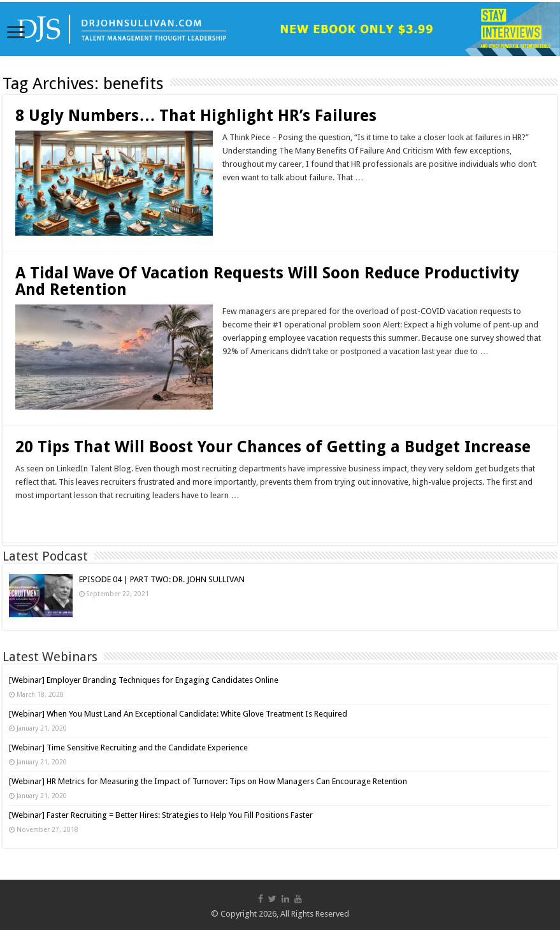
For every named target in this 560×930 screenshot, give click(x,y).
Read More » (250, 200)
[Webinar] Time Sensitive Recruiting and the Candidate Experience (128, 748)
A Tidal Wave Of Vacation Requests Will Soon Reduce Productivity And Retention (267, 281)
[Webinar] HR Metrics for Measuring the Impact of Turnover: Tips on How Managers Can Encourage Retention (208, 781)
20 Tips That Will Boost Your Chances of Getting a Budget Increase (273, 447)
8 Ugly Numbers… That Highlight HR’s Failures (196, 116)
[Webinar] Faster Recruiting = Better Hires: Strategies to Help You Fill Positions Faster (161, 815)
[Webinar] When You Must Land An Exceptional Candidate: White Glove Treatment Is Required (178, 714)
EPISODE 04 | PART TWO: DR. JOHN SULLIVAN (162, 579)
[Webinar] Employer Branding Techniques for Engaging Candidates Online (144, 680)
